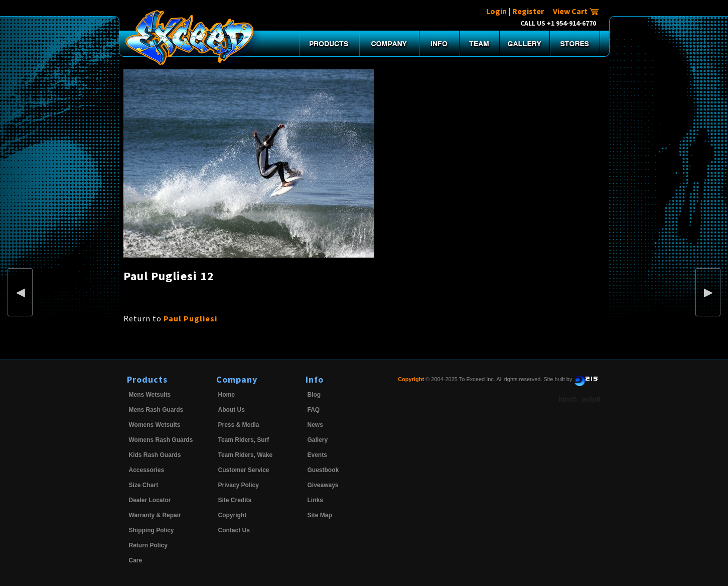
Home (227, 395)
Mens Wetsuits (150, 395)
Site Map (320, 515)
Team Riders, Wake (246, 455)
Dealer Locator (150, 500)
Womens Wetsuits (155, 425)
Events (317, 455)
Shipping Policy (152, 530)
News (315, 425)
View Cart (576, 11)
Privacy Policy (239, 485)
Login (496, 11)
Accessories (147, 470)
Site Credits (235, 500)
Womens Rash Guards (161, 440)
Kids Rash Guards (155, 455)
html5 (568, 399)
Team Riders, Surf (244, 440)
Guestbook (323, 470)
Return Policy (148, 545)
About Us (232, 410)
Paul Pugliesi (190, 318)
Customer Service (244, 470)
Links (315, 500)
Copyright (233, 515)
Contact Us (234, 530)
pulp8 (591, 399)
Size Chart (144, 485)
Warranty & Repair (155, 515)
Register (528, 11)
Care (136, 560)
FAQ (314, 410)
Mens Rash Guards (156, 410)
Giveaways (323, 485)
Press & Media (239, 425)
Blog (314, 395)
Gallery (318, 440)
